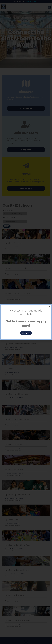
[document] (26, 322)
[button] (50, 307)
